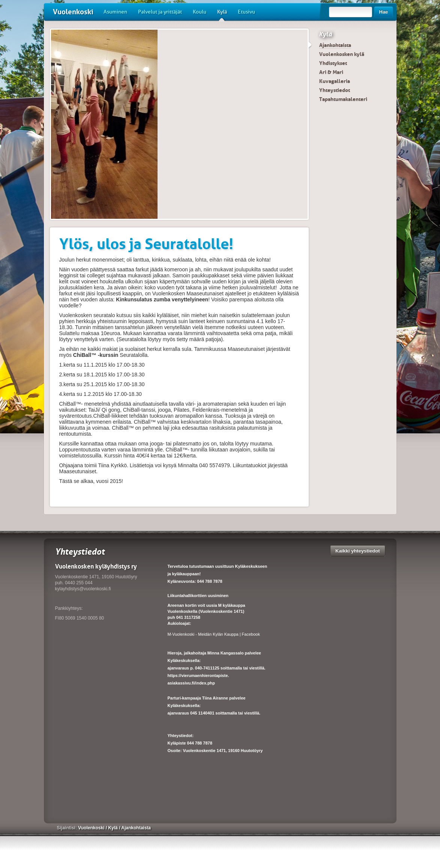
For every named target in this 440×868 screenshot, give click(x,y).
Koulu (200, 12)
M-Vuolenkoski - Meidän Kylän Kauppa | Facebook (214, 634)
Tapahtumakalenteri (343, 99)
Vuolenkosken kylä (342, 54)
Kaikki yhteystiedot (358, 551)
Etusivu (246, 12)
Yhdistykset (333, 63)
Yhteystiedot (335, 90)
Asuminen (115, 12)
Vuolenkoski (73, 12)
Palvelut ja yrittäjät (160, 12)
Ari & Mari (331, 72)
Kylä (222, 15)
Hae (384, 12)
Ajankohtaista (335, 45)
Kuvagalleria (335, 81)
